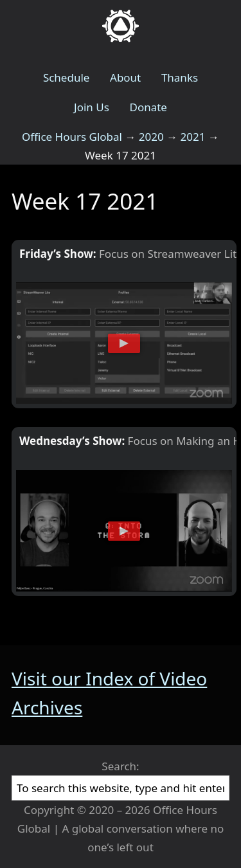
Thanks (180, 77)
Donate (148, 107)
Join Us (92, 107)
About (125, 77)
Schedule (67, 77)
